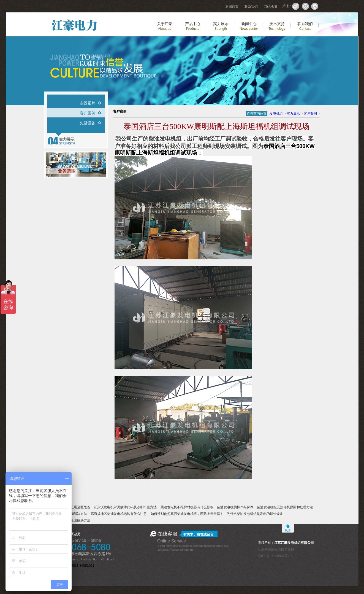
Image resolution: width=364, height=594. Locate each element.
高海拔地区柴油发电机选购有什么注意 (119, 514)
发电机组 (276, 114)
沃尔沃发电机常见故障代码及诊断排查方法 (125, 507)
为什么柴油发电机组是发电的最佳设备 (255, 514)
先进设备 (88, 123)
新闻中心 (249, 26)
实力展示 (221, 26)
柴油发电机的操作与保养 (235, 507)
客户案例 (88, 113)
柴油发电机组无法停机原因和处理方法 (285, 507)
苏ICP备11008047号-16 (275, 556)
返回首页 (232, 7)
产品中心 (193, 26)
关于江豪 (165, 26)
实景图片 (88, 103)
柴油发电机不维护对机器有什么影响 (187, 507)
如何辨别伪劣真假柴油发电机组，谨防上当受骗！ (187, 514)
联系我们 (251, 7)
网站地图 (270, 7)
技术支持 (277, 26)
